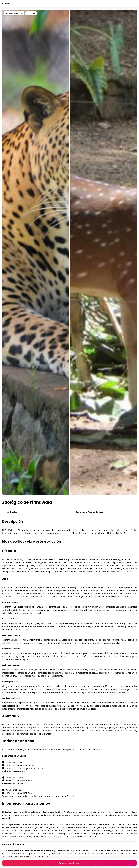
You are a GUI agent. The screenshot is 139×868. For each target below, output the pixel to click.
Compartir (31, 13)
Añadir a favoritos (14, 13)
